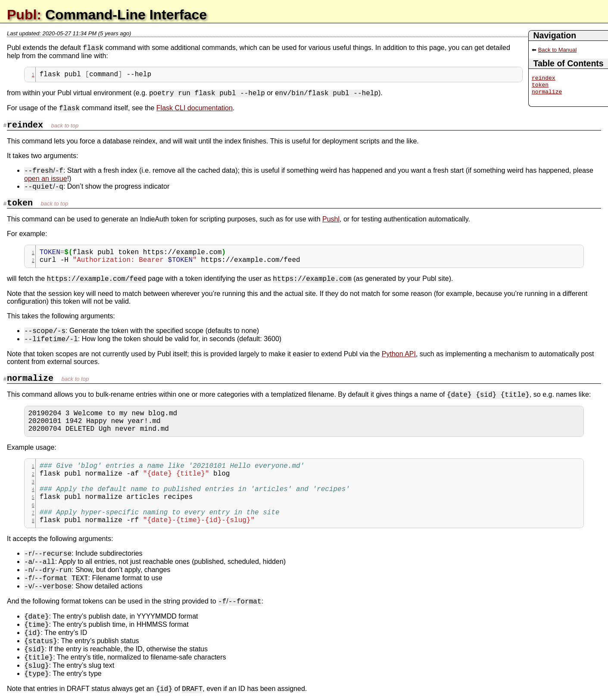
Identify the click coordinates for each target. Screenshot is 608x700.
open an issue (46, 179)
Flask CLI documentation (195, 108)
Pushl (331, 219)
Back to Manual (558, 50)
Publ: (24, 15)
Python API (399, 354)
